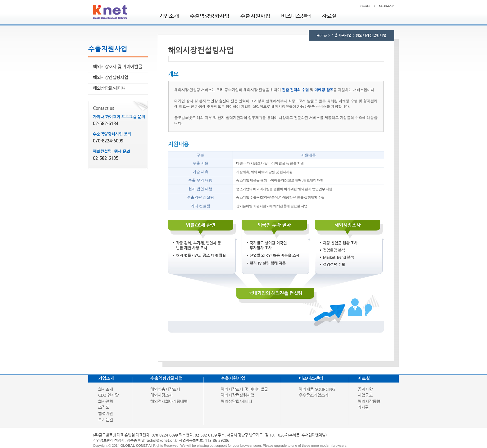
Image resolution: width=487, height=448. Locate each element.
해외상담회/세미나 (109, 88)
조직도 (104, 407)
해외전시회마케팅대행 (169, 401)
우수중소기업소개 (314, 395)
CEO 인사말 (108, 395)
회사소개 (106, 389)
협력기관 (106, 413)
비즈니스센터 (296, 16)
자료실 (329, 16)
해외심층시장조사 (165, 389)
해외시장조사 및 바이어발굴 (117, 66)
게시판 (363, 407)
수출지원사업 (255, 16)
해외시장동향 (369, 401)
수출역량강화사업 (210, 16)
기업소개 (169, 16)
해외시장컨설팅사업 (110, 77)
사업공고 (365, 395)
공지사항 (365, 389)
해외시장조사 (162, 395)
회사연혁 (106, 401)
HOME (365, 6)
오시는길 (106, 420)
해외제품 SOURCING (317, 389)
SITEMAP (386, 6)
